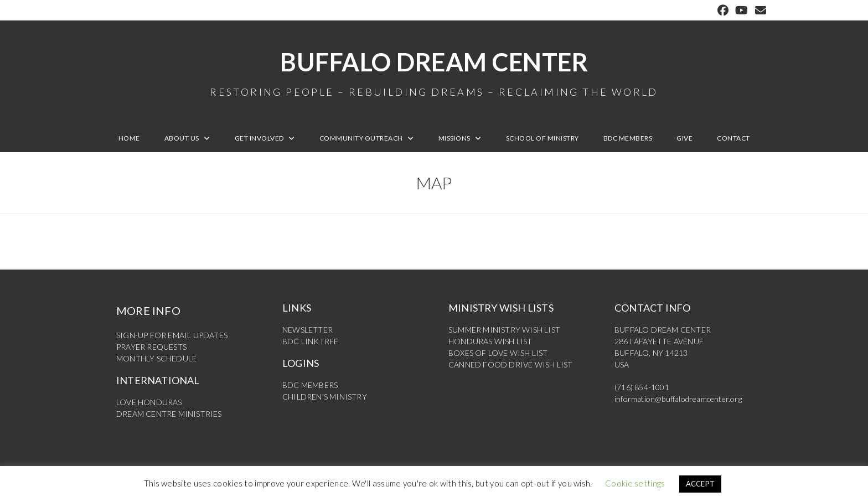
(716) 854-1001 (642, 387)
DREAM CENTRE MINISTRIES (169, 414)
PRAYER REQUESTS (151, 347)
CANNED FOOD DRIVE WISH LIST (510, 364)
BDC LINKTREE (310, 341)
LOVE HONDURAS (149, 402)
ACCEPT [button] (701, 484)
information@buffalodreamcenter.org (678, 399)
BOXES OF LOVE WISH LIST (498, 353)
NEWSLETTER (308, 330)
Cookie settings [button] (635, 483)
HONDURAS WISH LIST (490, 341)
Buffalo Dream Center (434, 72)
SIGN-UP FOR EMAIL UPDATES (172, 335)
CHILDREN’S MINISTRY (325, 397)
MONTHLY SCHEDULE (156, 358)
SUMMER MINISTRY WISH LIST (504, 330)
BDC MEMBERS (310, 385)
